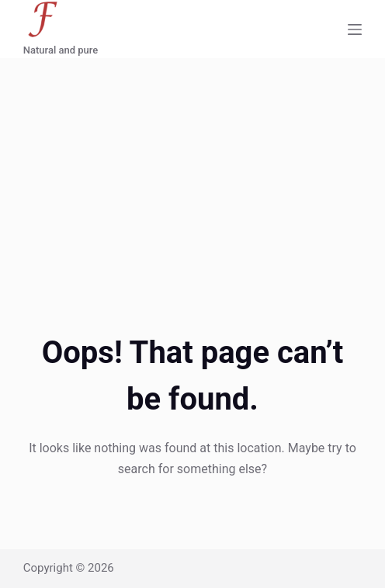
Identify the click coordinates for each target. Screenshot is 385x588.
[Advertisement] (192, 175)
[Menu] (355, 29)
